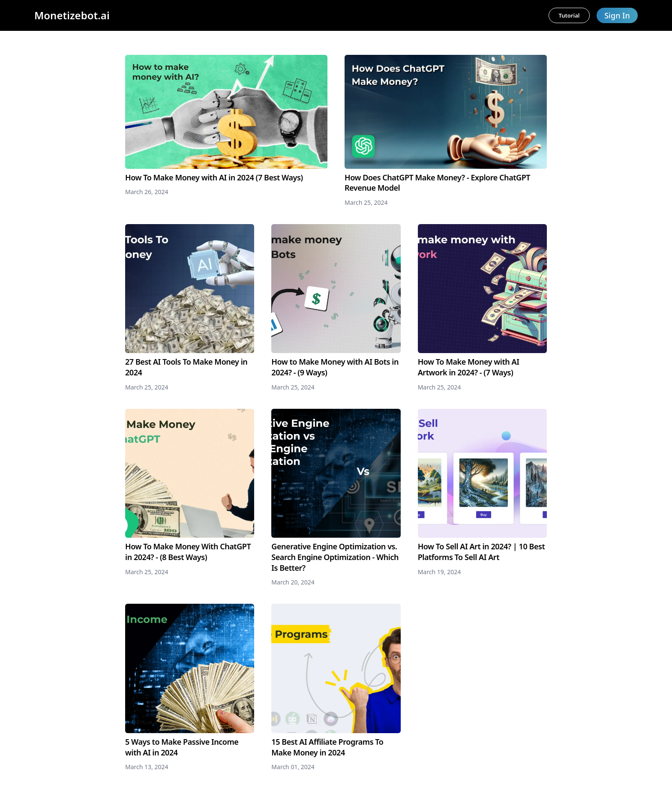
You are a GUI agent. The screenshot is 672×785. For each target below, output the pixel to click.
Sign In (617, 15)
